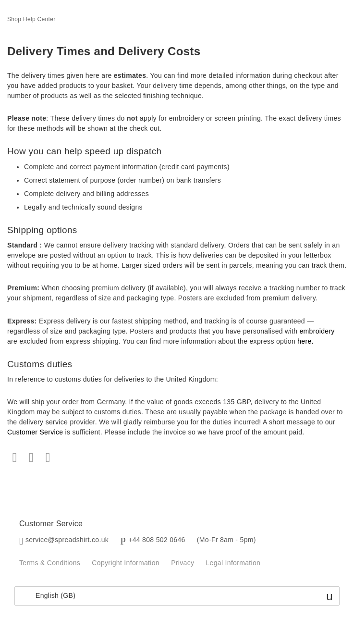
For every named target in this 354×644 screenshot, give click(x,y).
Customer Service (35, 432)
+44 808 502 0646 (157, 540)
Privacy (183, 563)
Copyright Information (126, 563)
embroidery (317, 331)
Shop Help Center (31, 19)
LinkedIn (48, 458)
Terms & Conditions (50, 563)
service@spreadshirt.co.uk (67, 540)
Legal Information (233, 563)
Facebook (15, 458)
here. (305, 341)
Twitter (31, 458)
